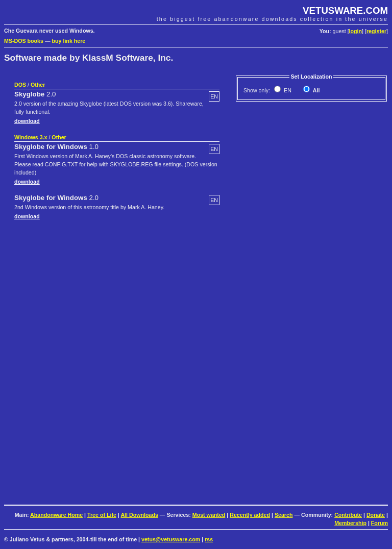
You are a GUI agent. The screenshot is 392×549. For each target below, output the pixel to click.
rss (209, 539)
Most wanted (209, 515)
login (356, 31)
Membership (350, 523)
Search (284, 515)
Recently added (250, 515)
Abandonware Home (56, 515)
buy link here (69, 41)
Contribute (348, 515)
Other (38, 85)
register (376, 31)
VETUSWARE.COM (345, 10)
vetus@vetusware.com (171, 539)
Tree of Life (102, 515)
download (27, 121)
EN (287, 90)
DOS (20, 85)
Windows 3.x (31, 137)
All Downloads (139, 515)
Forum (379, 523)
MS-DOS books (24, 41)
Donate (376, 515)
